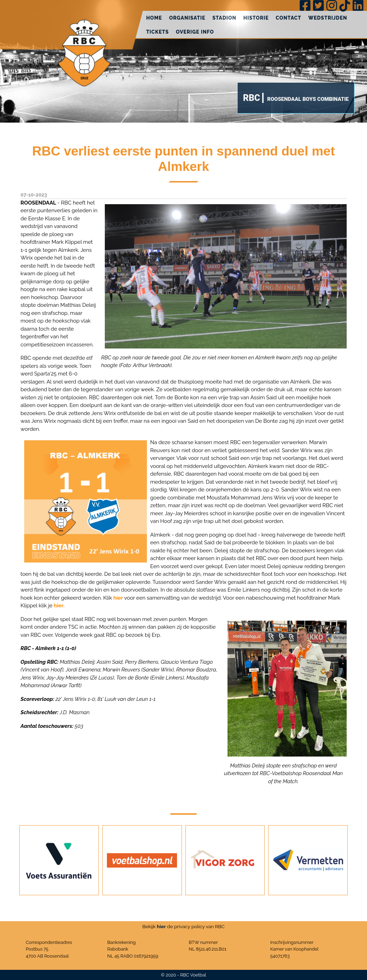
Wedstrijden (328, 18)
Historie (256, 18)
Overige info (195, 32)
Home (154, 18)
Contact (289, 18)
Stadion (224, 18)
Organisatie (187, 18)
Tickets (158, 32)
